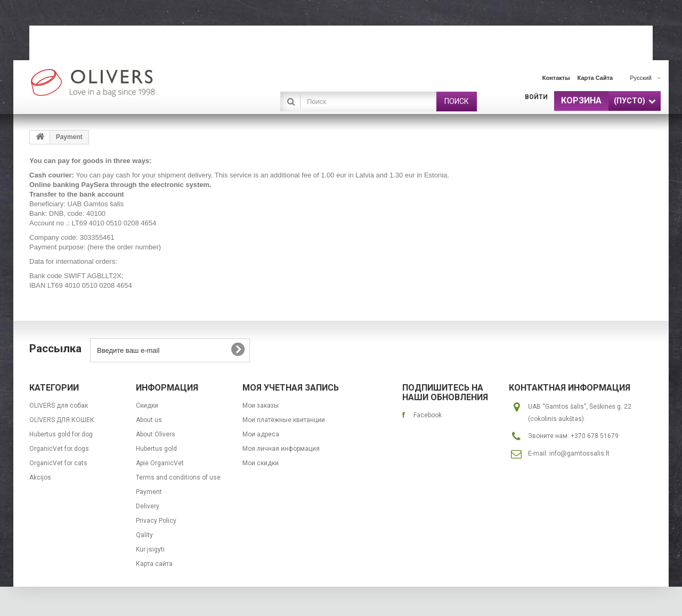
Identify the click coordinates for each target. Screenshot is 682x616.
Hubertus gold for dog (61, 434)
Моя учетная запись (291, 388)
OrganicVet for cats (58, 463)
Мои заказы (261, 406)
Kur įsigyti (150, 549)
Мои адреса (261, 434)
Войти (536, 97)
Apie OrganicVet (160, 463)
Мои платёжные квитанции (284, 420)
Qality (144, 535)
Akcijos (40, 477)
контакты (556, 78)
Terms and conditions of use (178, 477)
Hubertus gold (156, 449)
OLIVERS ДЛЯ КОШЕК (62, 420)
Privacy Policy (156, 521)
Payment (149, 492)
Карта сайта (154, 564)
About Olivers (156, 434)
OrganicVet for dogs (59, 449)
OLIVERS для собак (59, 406)
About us (149, 420)
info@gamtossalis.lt (579, 453)
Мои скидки (261, 463)
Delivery (148, 506)
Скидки (147, 406)
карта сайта (595, 78)
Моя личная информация (281, 449)
